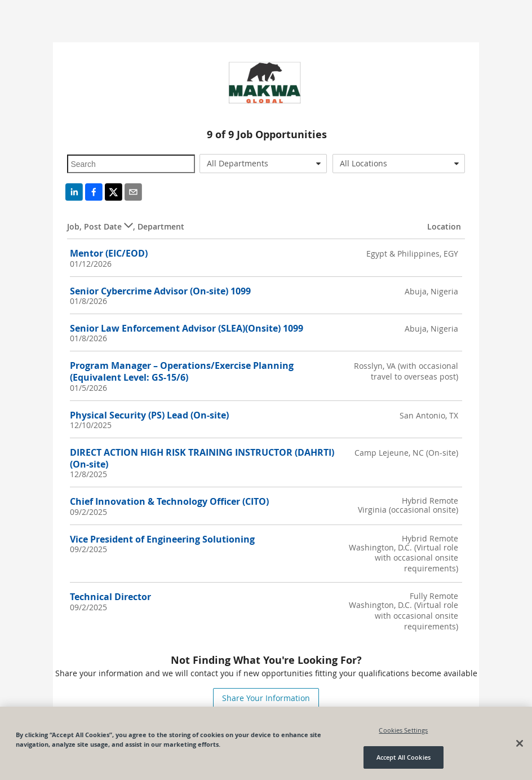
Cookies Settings (403, 730)
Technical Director (110, 597)
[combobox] (263, 164)
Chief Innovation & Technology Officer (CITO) (169, 501)
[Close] (520, 744)
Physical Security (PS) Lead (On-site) (149, 415)
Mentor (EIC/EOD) (109, 253)
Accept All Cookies (404, 758)
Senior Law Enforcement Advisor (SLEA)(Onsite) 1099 (187, 328)
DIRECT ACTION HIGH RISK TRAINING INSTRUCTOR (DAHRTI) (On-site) (202, 458)
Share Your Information (266, 698)
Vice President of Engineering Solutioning (162, 539)
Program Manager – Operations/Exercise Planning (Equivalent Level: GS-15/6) (182, 371)
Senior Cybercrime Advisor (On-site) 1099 (160, 291)
